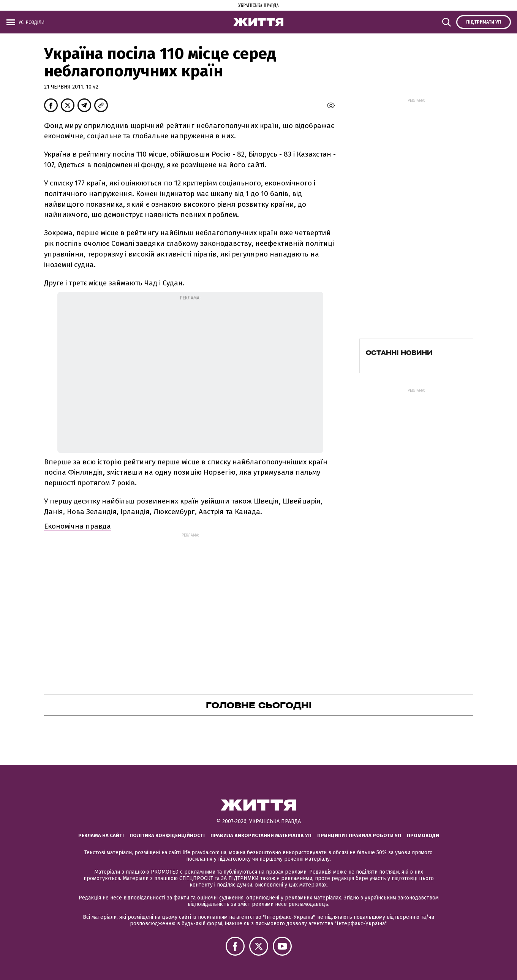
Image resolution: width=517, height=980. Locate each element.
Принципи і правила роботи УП (359, 835)
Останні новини (399, 353)
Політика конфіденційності (167, 835)
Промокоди (423, 835)
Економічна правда (77, 526)
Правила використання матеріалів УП (261, 835)
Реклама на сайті (101, 835)
